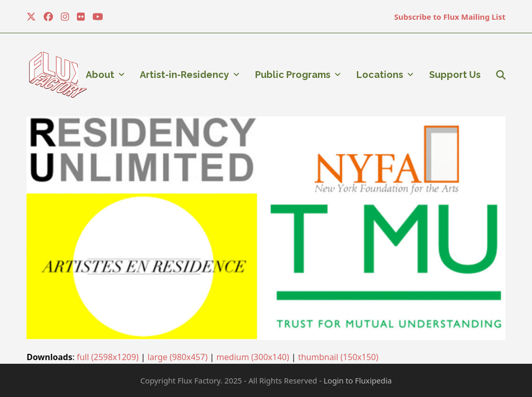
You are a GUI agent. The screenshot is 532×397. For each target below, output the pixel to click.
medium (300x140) (253, 357)
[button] (501, 75)
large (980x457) (178, 357)
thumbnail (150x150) (338, 357)
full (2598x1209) (108, 357)
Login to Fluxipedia (358, 380)
